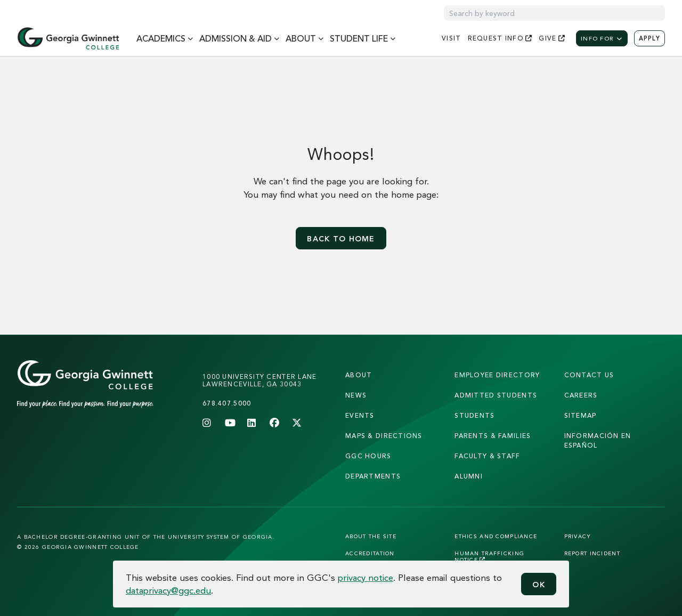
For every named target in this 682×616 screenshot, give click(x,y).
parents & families (493, 436)
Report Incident (592, 553)
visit (451, 38)
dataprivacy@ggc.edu (168, 590)
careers (581, 395)
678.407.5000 (227, 403)
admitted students (496, 395)
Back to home (341, 238)
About (359, 375)
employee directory (497, 375)
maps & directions (384, 436)
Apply (649, 38)
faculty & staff (487, 456)
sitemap (580, 415)
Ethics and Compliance (496, 536)
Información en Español (598, 440)
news (356, 395)
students (474, 415)
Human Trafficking (489, 556)
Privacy (578, 536)
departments (373, 476)
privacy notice (366, 577)
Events (360, 415)
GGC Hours (368, 456)
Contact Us (589, 375)
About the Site (371, 536)
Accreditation (370, 553)
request (500, 38)
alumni (469, 476)
